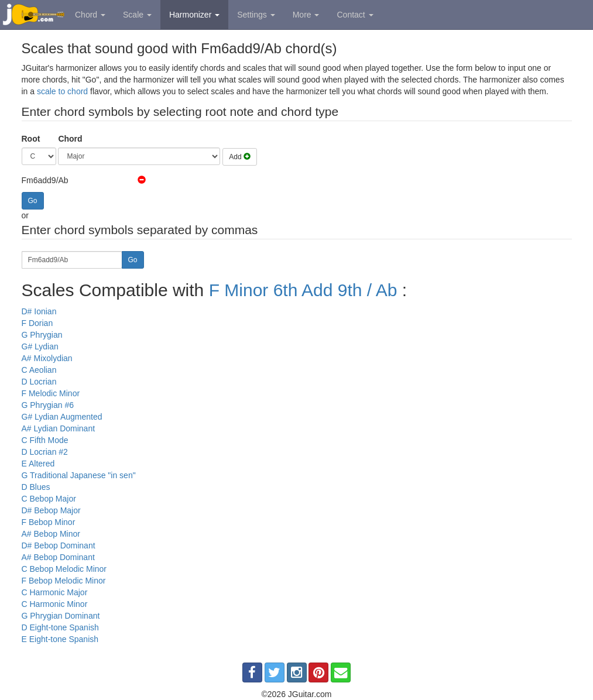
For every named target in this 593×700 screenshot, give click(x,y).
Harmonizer (194, 15)
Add (240, 157)
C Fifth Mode (45, 440)
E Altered (38, 464)
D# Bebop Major (51, 510)
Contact (355, 15)
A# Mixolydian (47, 358)
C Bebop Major (49, 499)
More (306, 15)
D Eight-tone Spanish (60, 627)
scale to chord (62, 91)
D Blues (36, 487)
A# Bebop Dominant (58, 557)
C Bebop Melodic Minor (64, 569)
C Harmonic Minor (55, 604)
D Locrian (39, 382)
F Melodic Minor (51, 393)
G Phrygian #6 (48, 405)
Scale (137, 15)
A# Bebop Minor (51, 534)
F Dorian (37, 323)
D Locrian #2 (45, 452)
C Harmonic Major (55, 592)
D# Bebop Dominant (59, 545)
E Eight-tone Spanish (60, 639)
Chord (90, 15)
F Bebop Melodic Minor (64, 581)
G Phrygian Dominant (61, 616)
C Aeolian (39, 370)
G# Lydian (40, 346)
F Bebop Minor (49, 522)
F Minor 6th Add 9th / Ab (303, 290)
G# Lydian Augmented (62, 417)
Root (31, 139)
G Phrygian (42, 335)
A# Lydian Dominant (59, 428)
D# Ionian (39, 311)
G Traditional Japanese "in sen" (79, 475)
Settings (256, 15)
